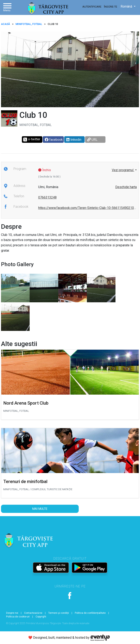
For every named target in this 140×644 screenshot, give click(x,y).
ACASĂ (6, 24)
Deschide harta (126, 187)
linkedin (74, 140)
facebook (54, 140)
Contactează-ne (33, 613)
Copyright (41, 617)
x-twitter (32, 140)
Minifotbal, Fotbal (29, 24)
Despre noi (12, 613)
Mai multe (40, 509)
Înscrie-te (111, 7)
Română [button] (127, 6)
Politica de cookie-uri (18, 617)
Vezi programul (123, 170)
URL (92, 140)
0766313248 (47, 197)
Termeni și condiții (59, 613)
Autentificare (92, 7)
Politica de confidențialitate (90, 613)
